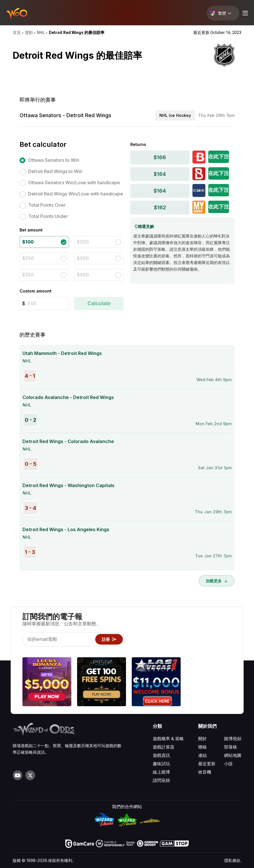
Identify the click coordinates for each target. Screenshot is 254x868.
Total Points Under (48, 216)
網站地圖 (233, 755)
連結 (203, 755)
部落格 (231, 747)
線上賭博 (161, 772)
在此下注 (219, 156)
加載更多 (217, 581)
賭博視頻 (233, 739)
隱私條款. (233, 860)
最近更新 (207, 764)
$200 (83, 242)
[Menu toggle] (245, 13)
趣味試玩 (161, 764)
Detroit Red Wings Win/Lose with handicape (76, 194)
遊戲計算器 (164, 747)
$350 (28, 275)
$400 (83, 275)
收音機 (205, 772)
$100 (28, 242)
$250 (28, 258)
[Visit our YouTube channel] (18, 775)
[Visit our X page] (30, 775)
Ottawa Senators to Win (54, 160)
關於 (203, 739)
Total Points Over (47, 205)
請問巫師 (161, 780)
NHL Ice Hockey (175, 115)
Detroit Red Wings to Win (55, 171)
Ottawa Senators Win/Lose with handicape (74, 183)
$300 (83, 258)
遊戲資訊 (161, 755)
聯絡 (203, 747)
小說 (228, 764)
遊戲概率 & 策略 (168, 739)
